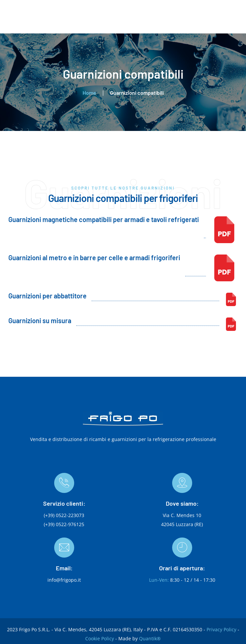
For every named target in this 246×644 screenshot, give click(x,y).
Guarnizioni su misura (40, 320)
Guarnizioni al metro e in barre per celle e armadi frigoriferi (94, 258)
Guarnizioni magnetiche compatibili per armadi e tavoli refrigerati (104, 219)
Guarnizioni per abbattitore (47, 296)
